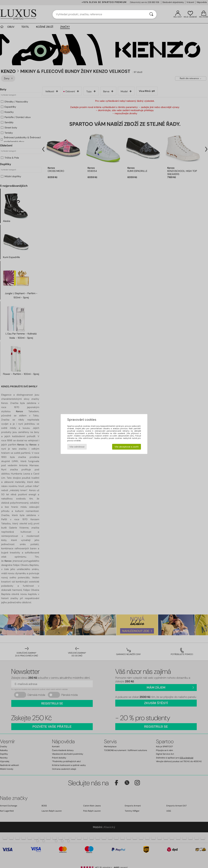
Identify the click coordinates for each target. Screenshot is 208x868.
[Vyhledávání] (151, 14)
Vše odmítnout (77, 447)
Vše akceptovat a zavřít (127, 447)
